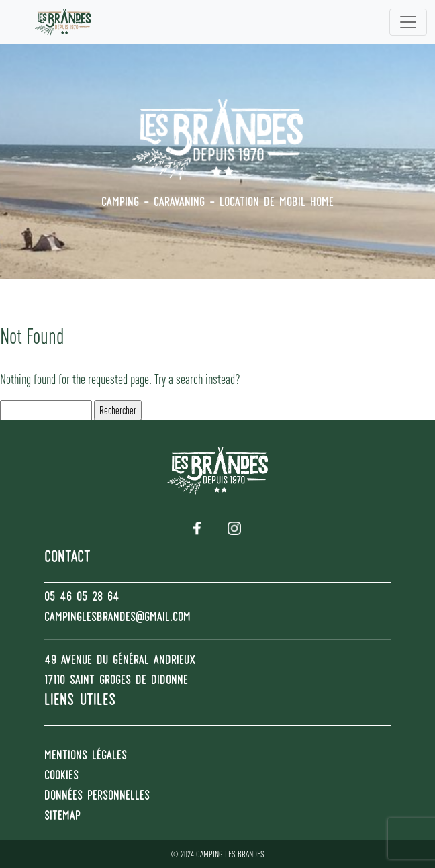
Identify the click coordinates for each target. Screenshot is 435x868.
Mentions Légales (86, 757)
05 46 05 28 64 (82, 598)
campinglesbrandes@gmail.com (117, 618)
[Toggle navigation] (408, 22)
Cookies (61, 777)
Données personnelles (97, 797)
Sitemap (62, 817)
